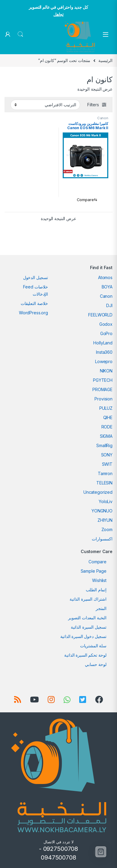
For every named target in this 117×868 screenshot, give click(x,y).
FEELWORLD (100, 315)
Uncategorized (98, 492)
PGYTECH (103, 380)
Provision (103, 399)
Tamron (105, 473)
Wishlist (99, 580)
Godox (106, 324)
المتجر (101, 608)
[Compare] (86, 200)
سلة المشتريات (93, 646)
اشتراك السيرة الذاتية (88, 599)
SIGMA (106, 436)
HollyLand (103, 343)
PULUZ (106, 408)
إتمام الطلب (96, 590)
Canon (103, 118)
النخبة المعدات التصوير (87, 618)
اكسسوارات (102, 539)
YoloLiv (106, 501)
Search (20, 34)
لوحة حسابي (96, 664)
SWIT (107, 464)
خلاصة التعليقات (34, 303)
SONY (107, 455)
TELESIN (104, 483)
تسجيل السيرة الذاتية (89, 627)
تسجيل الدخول (36, 277)
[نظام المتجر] (45, 105)
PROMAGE (102, 389)
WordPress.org (33, 313)
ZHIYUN (105, 520)
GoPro (106, 333)
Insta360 (104, 352)
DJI (109, 305)
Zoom (107, 529)
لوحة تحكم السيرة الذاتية (85, 655)
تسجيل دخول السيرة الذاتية (84, 636)
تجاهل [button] (58, 14)
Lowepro (104, 361)
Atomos (105, 277)
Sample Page (94, 571)
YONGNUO (102, 511)
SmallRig (104, 445)
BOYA (107, 287)
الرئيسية (105, 60)
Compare (97, 562)
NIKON (106, 371)
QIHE (108, 417)
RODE (107, 427)
